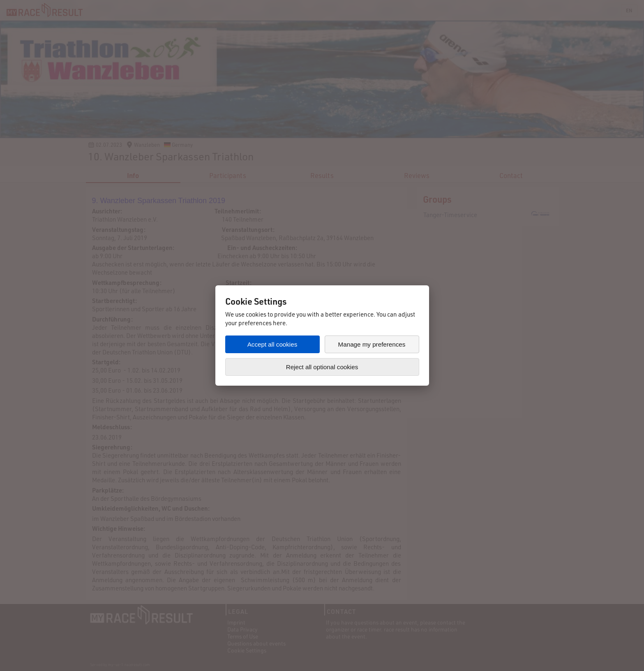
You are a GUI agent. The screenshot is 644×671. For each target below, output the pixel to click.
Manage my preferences (372, 344)
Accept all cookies (272, 344)
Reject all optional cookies (322, 367)
